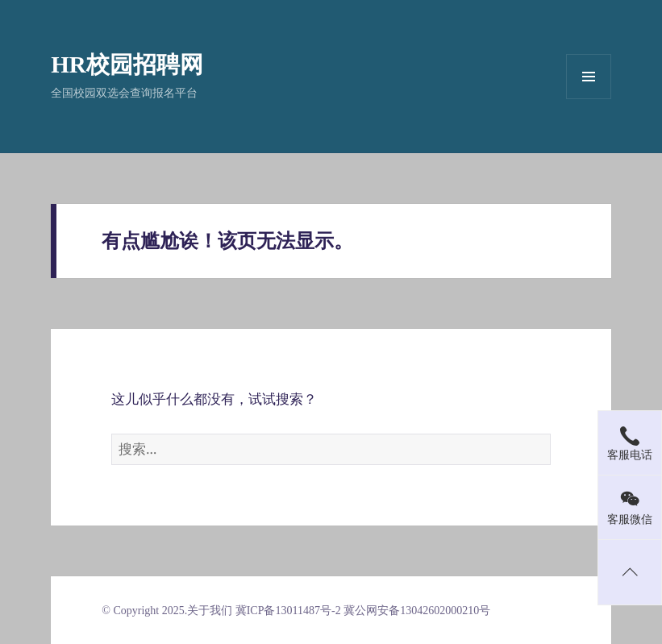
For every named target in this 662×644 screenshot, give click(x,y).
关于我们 (210, 611)
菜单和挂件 (589, 77)
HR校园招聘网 (127, 64)
